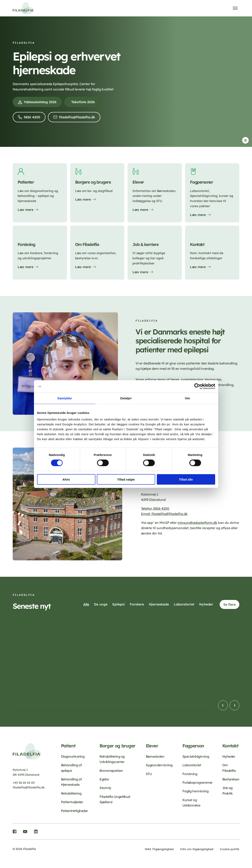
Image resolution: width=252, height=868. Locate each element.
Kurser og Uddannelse (191, 803)
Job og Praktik (228, 790)
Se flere (229, 604)
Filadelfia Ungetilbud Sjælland (115, 799)
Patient (68, 746)
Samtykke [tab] (65, 398)
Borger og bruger (117, 746)
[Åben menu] (235, 8)
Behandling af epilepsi (71, 768)
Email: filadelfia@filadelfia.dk (164, 514)
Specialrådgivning (196, 756)
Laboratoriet (192, 765)
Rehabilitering (71, 793)
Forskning (190, 774)
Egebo (104, 779)
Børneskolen (155, 756)
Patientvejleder (72, 802)
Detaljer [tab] (126, 398)
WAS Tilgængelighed (159, 849)
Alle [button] (86, 604)
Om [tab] (187, 398)
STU (149, 774)
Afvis (66, 479)
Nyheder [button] (206, 604)
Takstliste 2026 (83, 102)
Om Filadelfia (229, 768)
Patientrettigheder (74, 811)
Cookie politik (230, 849)
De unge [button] (101, 604)
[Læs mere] (40, 193)
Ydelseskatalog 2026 (41, 103)
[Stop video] (245, 140)
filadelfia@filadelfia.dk (78, 118)
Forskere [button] (137, 604)
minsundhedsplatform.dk (197, 523)
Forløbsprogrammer (197, 782)
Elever (152, 746)
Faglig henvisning (195, 791)
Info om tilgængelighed (197, 849)
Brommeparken (111, 771)
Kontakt (230, 746)
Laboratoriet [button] (184, 604)
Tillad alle (186, 479)
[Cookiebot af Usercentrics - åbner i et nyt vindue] (197, 386)
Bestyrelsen (231, 779)
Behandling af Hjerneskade (71, 782)
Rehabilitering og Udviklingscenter (112, 759)
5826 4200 (33, 118)
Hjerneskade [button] (159, 604)
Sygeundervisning (159, 765)
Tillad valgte (126, 479)
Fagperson (193, 746)
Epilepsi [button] (119, 604)
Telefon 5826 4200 (155, 508)
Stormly (105, 788)
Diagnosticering (73, 756)
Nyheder (229, 756)
